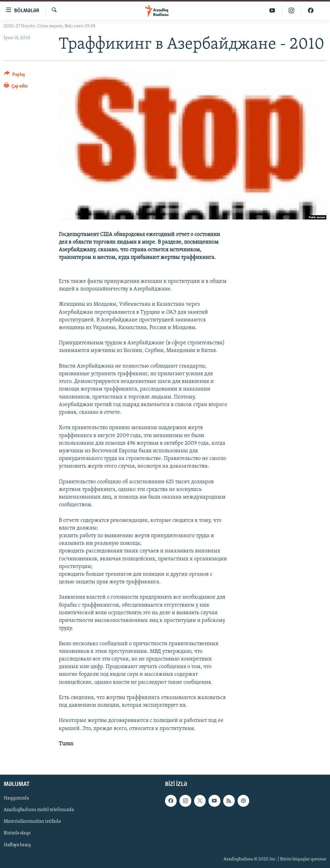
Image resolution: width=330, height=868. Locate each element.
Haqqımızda (16, 799)
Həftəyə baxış (17, 845)
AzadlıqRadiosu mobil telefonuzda (39, 810)
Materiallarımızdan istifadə (32, 822)
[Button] (15, 75)
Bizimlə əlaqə (17, 833)
